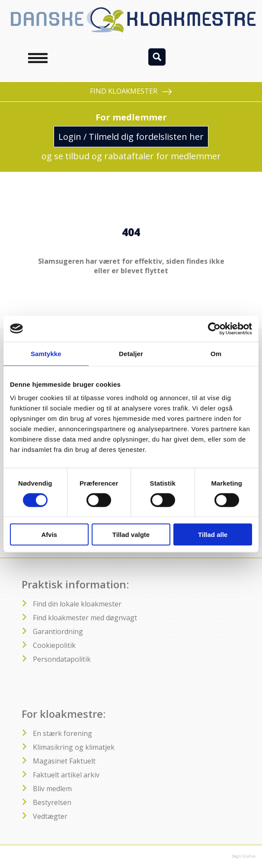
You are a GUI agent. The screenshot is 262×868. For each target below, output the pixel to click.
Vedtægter (50, 816)
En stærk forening (62, 733)
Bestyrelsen (52, 802)
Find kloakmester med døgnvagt (85, 618)
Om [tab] (216, 353)
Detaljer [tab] (131, 353)
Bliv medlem (52, 789)
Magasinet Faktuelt (64, 761)
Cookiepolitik (54, 645)
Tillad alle (213, 535)
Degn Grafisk (244, 856)
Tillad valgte (131, 535)
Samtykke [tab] (46, 353)
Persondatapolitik (62, 659)
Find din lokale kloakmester (77, 604)
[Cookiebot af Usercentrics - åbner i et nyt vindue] (214, 328)
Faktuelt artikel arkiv (66, 775)
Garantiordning (58, 631)
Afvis (49, 535)
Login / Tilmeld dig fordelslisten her (131, 137)
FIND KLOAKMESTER (131, 92)
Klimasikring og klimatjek (74, 747)
